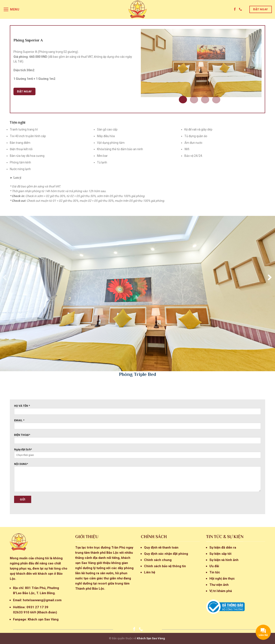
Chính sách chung (158, 560)
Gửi (23, 499)
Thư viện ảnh (219, 585)
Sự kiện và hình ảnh (224, 560)
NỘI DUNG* (137, 478)
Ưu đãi (214, 566)
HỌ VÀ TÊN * (137, 411)
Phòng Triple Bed (137, 374)
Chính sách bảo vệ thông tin (165, 566)
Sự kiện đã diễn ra (223, 548)
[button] (183, 100)
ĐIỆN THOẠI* (137, 440)
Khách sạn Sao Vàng (43, 619)
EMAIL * (137, 425)
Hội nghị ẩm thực (222, 579)
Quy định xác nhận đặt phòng (166, 554)
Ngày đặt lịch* (137, 453)
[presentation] (4, 277)
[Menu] (11, 9)
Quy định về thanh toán (161, 548)
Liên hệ (150, 572)
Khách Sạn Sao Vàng (151, 638)
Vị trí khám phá (221, 591)
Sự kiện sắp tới (220, 554)
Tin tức (215, 572)
